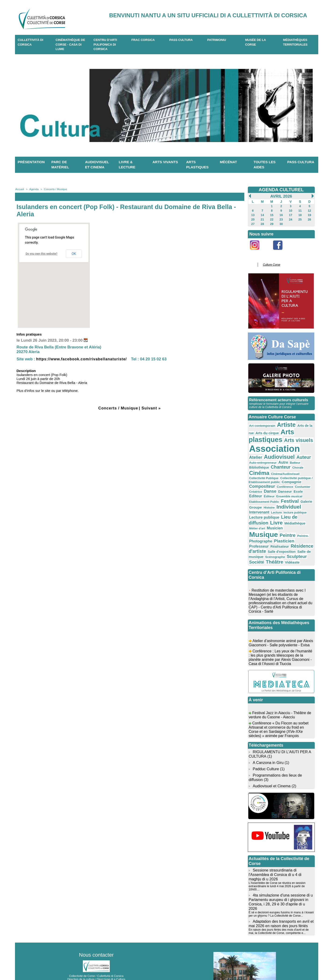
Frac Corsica (143, 40)
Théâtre (257, 546)
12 (309, 210)
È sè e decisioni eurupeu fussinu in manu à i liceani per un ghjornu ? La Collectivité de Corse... (281, 891)
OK (74, 254)
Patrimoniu (217, 40)
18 (300, 214)
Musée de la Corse (256, 42)
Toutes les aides (265, 165)
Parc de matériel (60, 165)
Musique (287, 516)
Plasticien (259, 528)
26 (309, 219)
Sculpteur (279, 541)
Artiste (284, 423)
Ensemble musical (298, 485)
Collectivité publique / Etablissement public (280, 472)
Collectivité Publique (292, 468)
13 (253, 214)
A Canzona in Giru (268, 746)
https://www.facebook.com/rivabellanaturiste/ (84, 359)
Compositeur (282, 476)
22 (272, 219)
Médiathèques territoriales (295, 42)
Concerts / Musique (54, 189)
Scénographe (259, 542)
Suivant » (152, 408)
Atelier (305, 447)
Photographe (289, 523)
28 (262, 223)
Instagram (258, 251)
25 (300, 219)
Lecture (275, 500)
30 (281, 223)
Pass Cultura (181, 40)
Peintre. (271, 523)
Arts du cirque (266, 430)
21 (262, 219)
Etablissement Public (263, 490)
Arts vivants (165, 162)
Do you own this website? (42, 254)
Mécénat (229, 162)
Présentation (31, 162)
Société (297, 541)
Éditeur (278, 485)
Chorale (275, 464)
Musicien (264, 517)
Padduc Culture (266, 752)
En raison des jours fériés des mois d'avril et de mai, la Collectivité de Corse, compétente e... (278, 908)
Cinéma (291, 464)
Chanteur (259, 464)
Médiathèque (292, 510)
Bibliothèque (300, 459)
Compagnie (258, 476)
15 (272, 214)
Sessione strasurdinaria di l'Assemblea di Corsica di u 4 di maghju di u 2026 (275, 857)
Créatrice (271, 481)
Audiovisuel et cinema (97, 165)
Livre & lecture (127, 165)
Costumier (256, 481)
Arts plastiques (198, 165)
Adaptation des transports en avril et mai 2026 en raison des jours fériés (281, 900)
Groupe (255, 495)
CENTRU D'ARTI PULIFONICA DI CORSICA (105, 44)
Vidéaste (274, 547)
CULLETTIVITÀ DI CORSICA (31, 42)
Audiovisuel (264, 454)
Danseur (299, 480)
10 (291, 210)
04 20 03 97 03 (110, 966)
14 (262, 214)
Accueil (20, 189)
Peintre (257, 523)
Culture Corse (271, 263)
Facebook (281, 251)
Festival (288, 489)
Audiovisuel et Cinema (272, 769)
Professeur (279, 528)
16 (281, 214)
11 (300, 210)
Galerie (303, 490)
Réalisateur (299, 528)
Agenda (33, 189)
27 (253, 223)
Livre (275, 509)
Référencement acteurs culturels (278, 398)
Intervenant (259, 500)
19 (309, 214)
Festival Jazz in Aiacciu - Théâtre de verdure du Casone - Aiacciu (280, 701)
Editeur (266, 485)
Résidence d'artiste (269, 532)
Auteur (287, 454)
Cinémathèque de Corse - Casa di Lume (70, 44)
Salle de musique (282, 537)
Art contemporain (262, 423)
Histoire (268, 495)
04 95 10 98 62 (74, 966)
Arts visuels (296, 437)
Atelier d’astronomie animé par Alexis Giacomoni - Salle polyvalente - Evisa (280, 631)
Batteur (284, 459)
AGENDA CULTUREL (281, 190)
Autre (273, 459)
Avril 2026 (281, 196)
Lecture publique (263, 504)
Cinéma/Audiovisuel (263, 468)
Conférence (303, 476)
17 (291, 214)
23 (281, 219)
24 (291, 219)
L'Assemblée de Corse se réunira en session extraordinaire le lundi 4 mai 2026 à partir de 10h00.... (277, 868)
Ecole (254, 485)
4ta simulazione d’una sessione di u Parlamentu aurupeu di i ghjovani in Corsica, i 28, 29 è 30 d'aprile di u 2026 (281, 881)
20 (253, 219)
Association (273, 446)
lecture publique (293, 500)
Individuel (287, 495)
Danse (285, 480)
